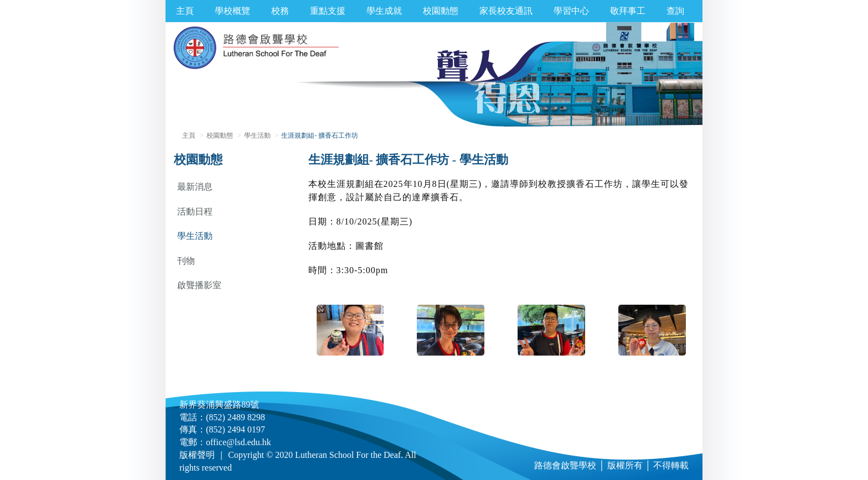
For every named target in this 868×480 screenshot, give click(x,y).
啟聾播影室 (199, 285)
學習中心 (571, 11)
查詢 (675, 11)
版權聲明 (197, 455)
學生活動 (257, 135)
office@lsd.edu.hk (239, 442)
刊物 (186, 261)
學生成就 (384, 11)
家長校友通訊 (506, 11)
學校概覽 (232, 11)
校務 (280, 11)
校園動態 (441, 11)
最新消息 (195, 187)
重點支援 (328, 11)
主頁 (185, 11)
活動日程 (195, 212)
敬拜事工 (628, 11)
